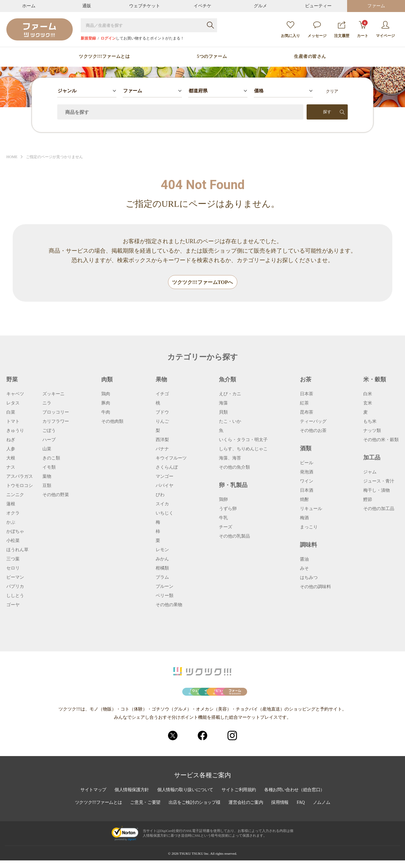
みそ (304, 569)
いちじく (165, 514)
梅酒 (304, 518)
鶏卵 (223, 500)
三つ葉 (13, 559)
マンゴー (165, 477)
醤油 (304, 560)
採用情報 (282, 811)
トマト (13, 422)
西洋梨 (162, 440)
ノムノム (324, 811)
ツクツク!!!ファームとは (104, 57)
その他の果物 (169, 605)
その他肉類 (112, 422)
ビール (307, 463)
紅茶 (304, 403)
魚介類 (227, 380)
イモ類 (49, 468)
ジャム (370, 472)
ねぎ (11, 440)
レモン (162, 550)
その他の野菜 (56, 495)
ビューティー (318, 6)
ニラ (47, 403)
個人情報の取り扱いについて (185, 798)
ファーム (376, 6)
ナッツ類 (372, 431)
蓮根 (11, 504)
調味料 (308, 545)
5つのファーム (212, 57)
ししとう (15, 596)
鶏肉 (106, 394)
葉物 (47, 477)
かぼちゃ (15, 532)
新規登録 (88, 38)
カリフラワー (56, 422)
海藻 (223, 403)
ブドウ (162, 413)
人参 (11, 449)
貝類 (223, 413)
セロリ (13, 569)
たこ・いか (230, 422)
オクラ (13, 514)
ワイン (307, 482)
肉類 (107, 380)
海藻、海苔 (230, 459)
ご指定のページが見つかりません (58, 157)
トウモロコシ (20, 486)
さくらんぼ (167, 468)
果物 (161, 380)
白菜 (11, 413)
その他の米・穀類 (381, 440)
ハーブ (49, 440)
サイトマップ (91, 798)
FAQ (303, 811)
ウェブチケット (145, 6)
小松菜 (13, 541)
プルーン (165, 587)
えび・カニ (230, 394)
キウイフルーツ (171, 459)
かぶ (11, 523)
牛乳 (223, 518)
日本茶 (307, 394)
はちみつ (309, 578)
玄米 (368, 403)
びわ (160, 495)
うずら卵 (228, 509)
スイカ (162, 504)
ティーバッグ (313, 422)
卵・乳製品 (233, 485)
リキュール (311, 509)
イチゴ (162, 394)
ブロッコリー (56, 413)
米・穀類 (375, 380)
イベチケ (202, 6)
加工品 (372, 458)
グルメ (260, 6)
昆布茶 (307, 413)
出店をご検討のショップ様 (195, 811)
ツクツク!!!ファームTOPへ (203, 283)
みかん (162, 559)
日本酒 (307, 491)
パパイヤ (165, 486)
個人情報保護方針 (130, 798)
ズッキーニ (53, 394)
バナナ (162, 449)
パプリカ (15, 587)
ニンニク (15, 495)
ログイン (108, 38)
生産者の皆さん (310, 57)
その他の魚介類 (234, 468)
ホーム (29, 6)
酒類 (306, 449)
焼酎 (304, 500)
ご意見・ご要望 (144, 811)
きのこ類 (51, 459)
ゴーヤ (13, 605)
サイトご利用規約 (240, 798)
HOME (12, 157)
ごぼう (49, 431)
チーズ (226, 527)
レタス (13, 403)
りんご (162, 422)
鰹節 (368, 500)
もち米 (370, 422)
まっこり (309, 527)
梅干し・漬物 (377, 491)
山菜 (47, 449)
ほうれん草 (17, 550)
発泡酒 (307, 472)
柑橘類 (162, 569)
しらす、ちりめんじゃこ (243, 449)
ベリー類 (165, 596)
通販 (87, 6)
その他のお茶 (313, 431)
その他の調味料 (315, 587)
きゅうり (15, 431)
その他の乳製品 (234, 537)
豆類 (47, 486)
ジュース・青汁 (379, 482)
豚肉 (106, 403)
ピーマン (15, 578)
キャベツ (15, 394)
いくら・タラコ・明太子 (243, 440)
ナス (11, 468)
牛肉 (106, 413)
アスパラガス (20, 477)
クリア (332, 91)
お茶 (306, 380)
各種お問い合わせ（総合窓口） (296, 798)
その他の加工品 (379, 509)
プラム (162, 578)
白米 (368, 394)
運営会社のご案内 (247, 811)
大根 (11, 459)
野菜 (12, 380)
